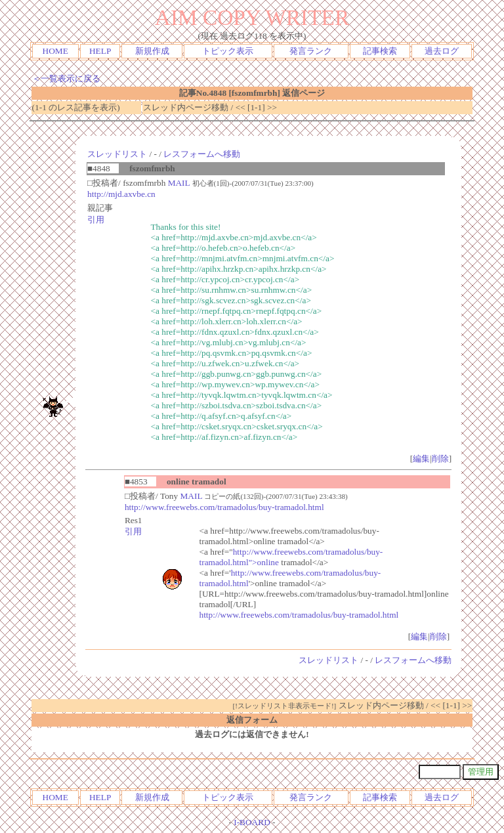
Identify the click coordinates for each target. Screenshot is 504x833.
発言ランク (311, 51)
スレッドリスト (117, 154)
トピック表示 (228, 51)
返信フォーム (252, 720)
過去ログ (442, 51)
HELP (100, 51)
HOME (55, 51)
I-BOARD (252, 822)
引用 (96, 220)
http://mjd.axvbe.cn (121, 194)
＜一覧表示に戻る (66, 78)
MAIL (179, 183)
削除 (440, 459)
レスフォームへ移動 (202, 154)
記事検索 (380, 51)
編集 (421, 459)
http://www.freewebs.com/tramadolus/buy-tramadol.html (224, 507)
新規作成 (152, 51)
